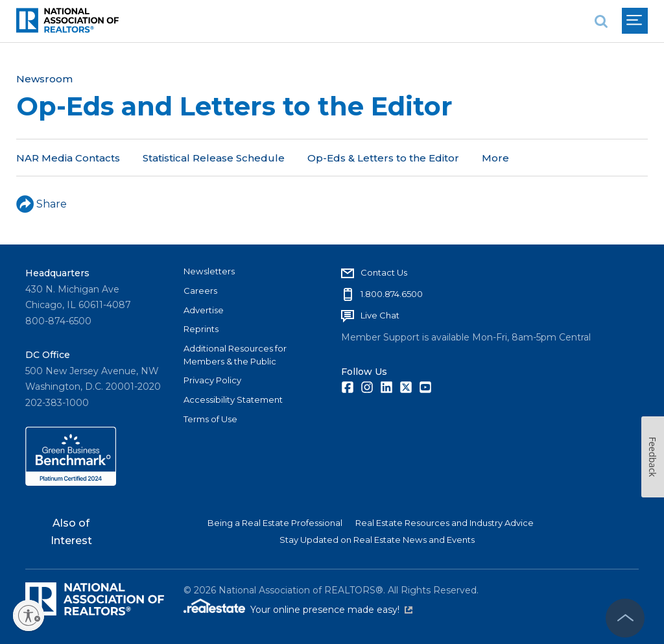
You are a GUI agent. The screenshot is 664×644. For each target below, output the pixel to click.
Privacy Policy (212, 380)
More (495, 158)
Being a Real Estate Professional (275, 523)
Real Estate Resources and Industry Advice (445, 523)
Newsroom (44, 79)
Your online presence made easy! (331, 610)
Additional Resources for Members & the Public (235, 355)
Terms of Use (210, 419)
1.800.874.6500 (392, 294)
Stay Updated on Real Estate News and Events (377, 540)
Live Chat (380, 315)
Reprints (201, 329)
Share (41, 204)
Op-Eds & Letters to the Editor (383, 158)
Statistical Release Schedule (214, 158)
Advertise (204, 310)
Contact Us (384, 272)
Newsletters (209, 271)
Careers (200, 291)
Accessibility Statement (233, 400)
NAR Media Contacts (68, 158)
